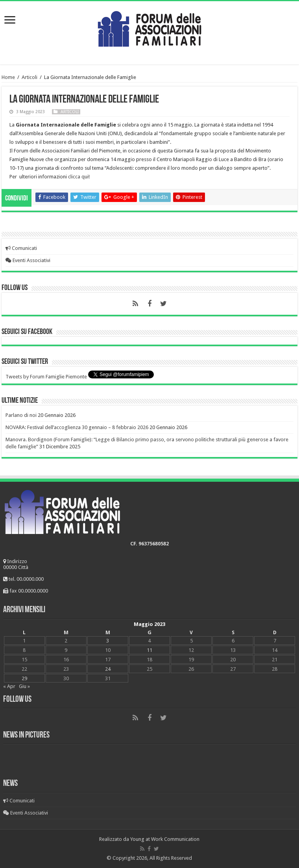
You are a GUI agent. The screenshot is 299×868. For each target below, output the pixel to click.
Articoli (30, 77)
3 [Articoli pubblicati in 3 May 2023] (108, 641)
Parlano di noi (21, 415)
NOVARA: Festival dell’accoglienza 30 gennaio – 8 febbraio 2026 (77, 427)
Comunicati (21, 248)
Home (8, 77)
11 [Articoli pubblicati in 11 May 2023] (149, 650)
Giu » (24, 686)
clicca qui (78, 177)
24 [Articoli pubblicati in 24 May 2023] (108, 669)
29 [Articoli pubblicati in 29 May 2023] (24, 678)
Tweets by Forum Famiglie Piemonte (46, 377)
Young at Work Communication (165, 839)
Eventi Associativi (28, 260)
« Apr (9, 686)
